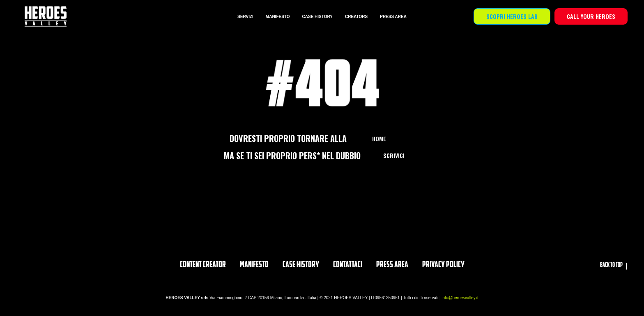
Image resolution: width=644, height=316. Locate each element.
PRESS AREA (393, 17)
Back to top (614, 266)
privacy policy (443, 265)
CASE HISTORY (317, 17)
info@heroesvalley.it (460, 298)
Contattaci (348, 265)
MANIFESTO (278, 17)
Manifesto (254, 265)
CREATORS (356, 17)
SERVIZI (245, 17)
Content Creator (203, 265)
